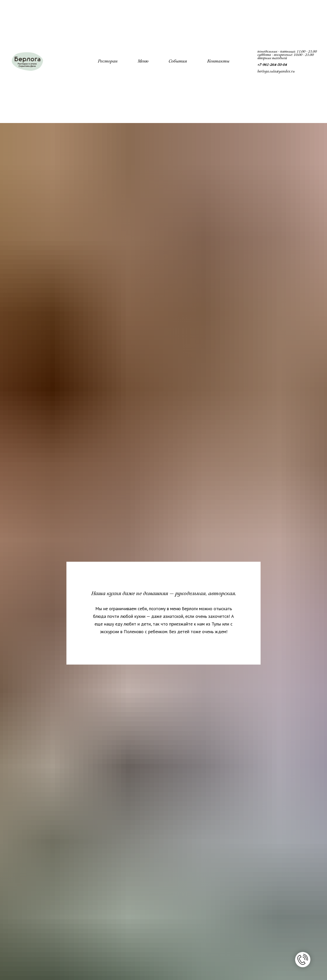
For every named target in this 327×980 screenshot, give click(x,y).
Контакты (218, 62)
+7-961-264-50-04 (272, 65)
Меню (143, 62)
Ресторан (108, 62)
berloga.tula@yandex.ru (276, 72)
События (178, 62)
